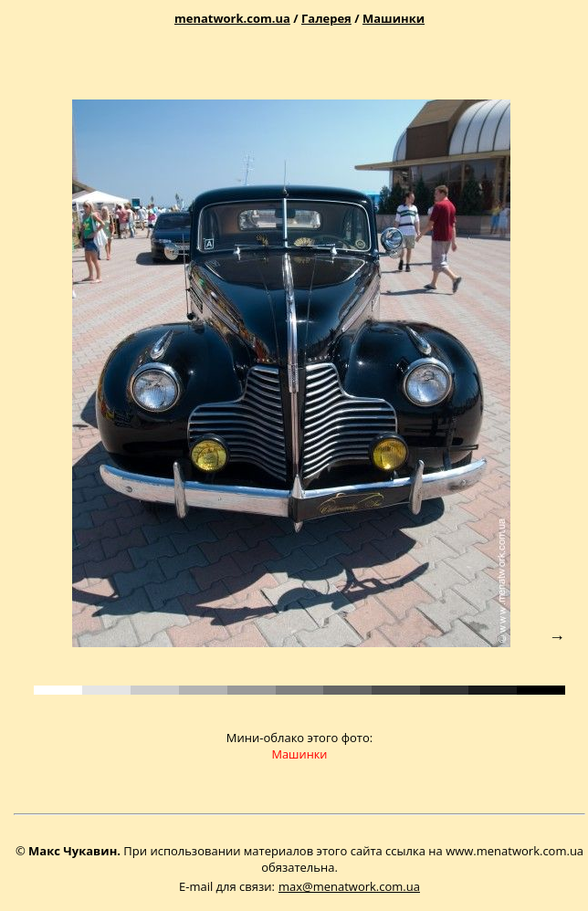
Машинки (394, 18)
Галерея (326, 18)
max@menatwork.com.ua (349, 886)
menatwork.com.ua (232, 18)
